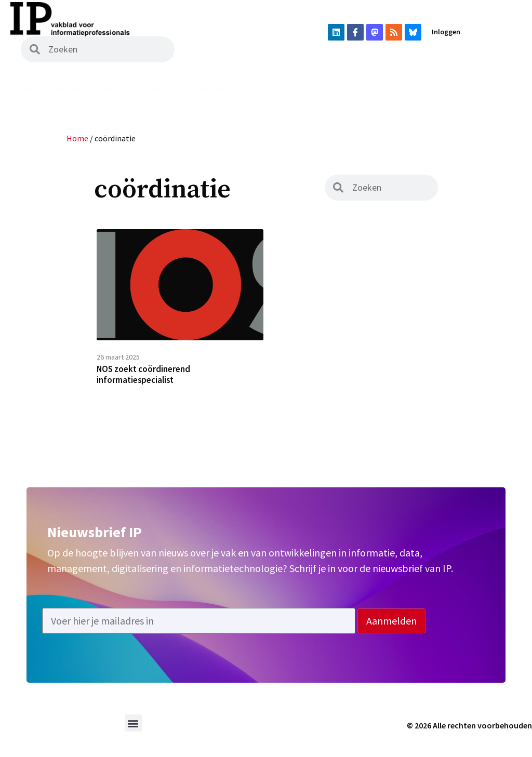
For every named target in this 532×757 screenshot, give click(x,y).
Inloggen (446, 32)
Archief (165, 89)
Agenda (378, 89)
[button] (133, 728)
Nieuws (69, 89)
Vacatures (327, 89)
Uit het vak (268, 89)
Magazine (116, 89)
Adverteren (490, 89)
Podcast (213, 89)
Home (29, 89)
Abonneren (430, 89)
